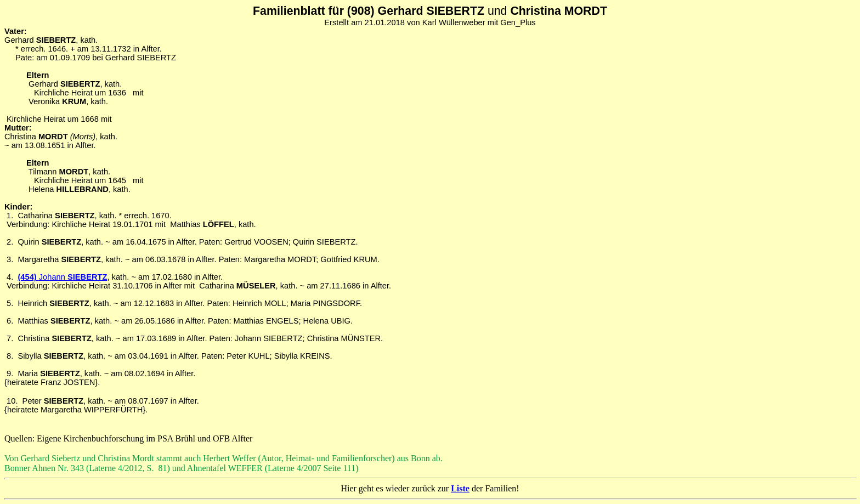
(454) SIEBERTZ (62, 277)
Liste (460, 488)
